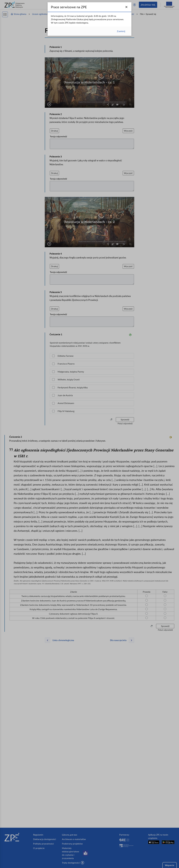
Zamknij (121, 31)
